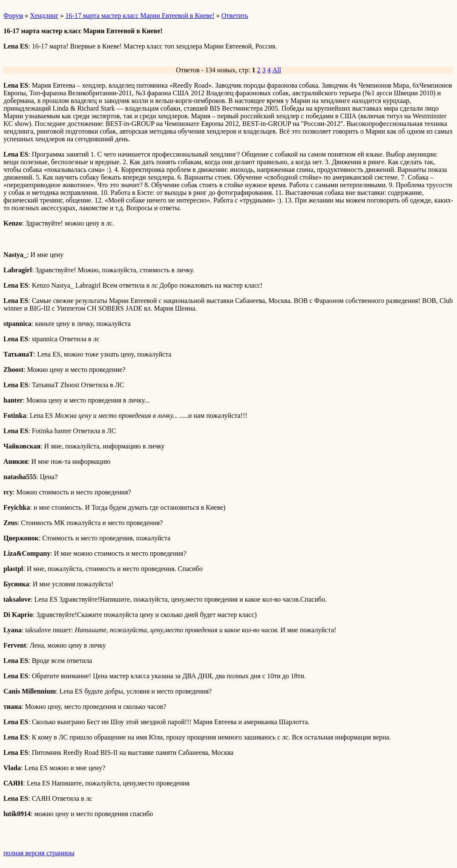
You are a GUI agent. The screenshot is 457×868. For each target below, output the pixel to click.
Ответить (235, 16)
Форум (13, 16)
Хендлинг (44, 16)
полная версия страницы (39, 853)
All (276, 70)
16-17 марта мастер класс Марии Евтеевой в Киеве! (140, 16)
